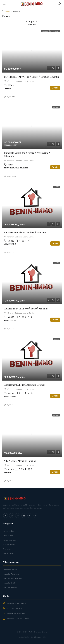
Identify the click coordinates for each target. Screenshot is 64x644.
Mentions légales (24, 637)
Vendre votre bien (10, 540)
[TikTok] (30, 516)
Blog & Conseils (9, 553)
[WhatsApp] (36, 516)
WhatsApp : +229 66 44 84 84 (18, 619)
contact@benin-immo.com (16, 613)
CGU (44, 637)
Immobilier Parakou (10, 587)
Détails (55, 88)
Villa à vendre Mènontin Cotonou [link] (20, 461)
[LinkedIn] (18, 516)
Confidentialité (36, 637)
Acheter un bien (9, 531)
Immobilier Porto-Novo (11, 574)
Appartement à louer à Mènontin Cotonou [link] (25, 385)
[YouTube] (24, 516)
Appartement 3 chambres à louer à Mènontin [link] (26, 309)
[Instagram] (12, 516)
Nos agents (7, 549)
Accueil (7, 11)
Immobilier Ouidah (10, 583)
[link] (32, 50)
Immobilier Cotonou (10, 570)
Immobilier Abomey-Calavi (12, 578)
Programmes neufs (10, 544)
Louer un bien (8, 536)
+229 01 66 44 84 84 (15, 608)
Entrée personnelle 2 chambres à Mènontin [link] (25, 232)
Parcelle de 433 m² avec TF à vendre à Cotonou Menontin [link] (32, 77)
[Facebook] (6, 516)
